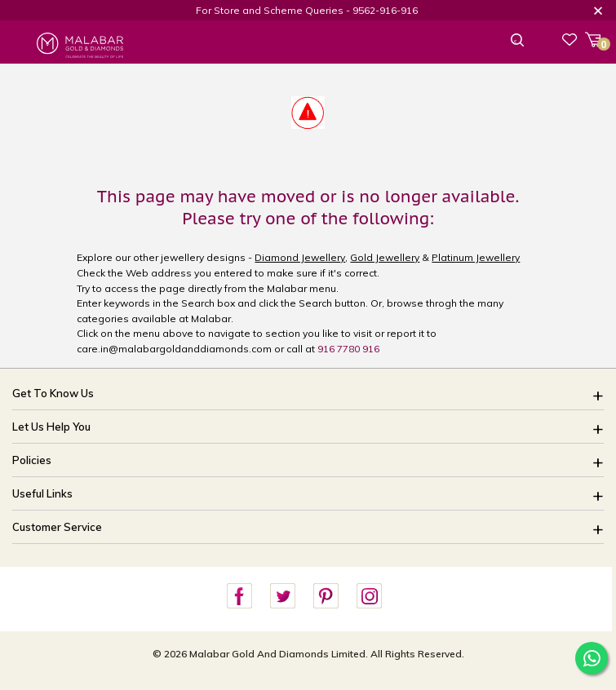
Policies (32, 460)
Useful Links (42, 493)
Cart (599, 42)
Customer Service (57, 527)
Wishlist (569, 39)
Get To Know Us (53, 393)
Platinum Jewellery (476, 257)
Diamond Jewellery (300, 257)
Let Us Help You (51, 427)
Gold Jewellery (385, 257)
